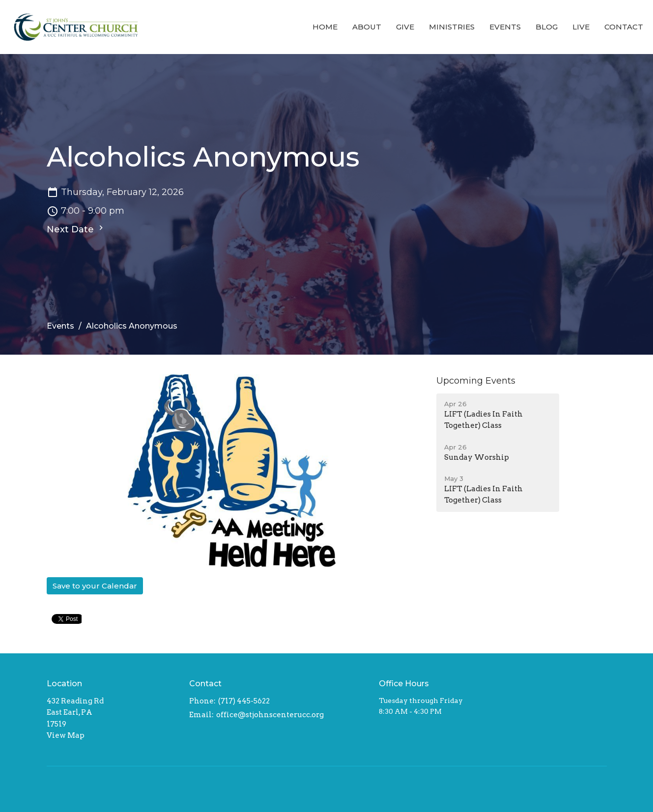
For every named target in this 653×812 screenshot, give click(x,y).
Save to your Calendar (95, 586)
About (367, 27)
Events (505, 27)
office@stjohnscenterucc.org (270, 715)
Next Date (76, 229)
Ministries (452, 27)
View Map (66, 735)
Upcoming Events (476, 381)
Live (581, 27)
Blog (547, 27)
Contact (624, 27)
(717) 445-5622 (244, 701)
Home (325, 27)
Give (405, 27)
